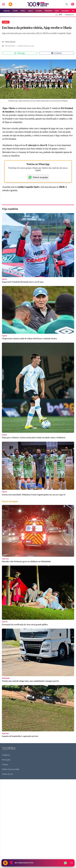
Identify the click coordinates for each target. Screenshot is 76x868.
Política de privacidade (11, 769)
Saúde (57, 11)
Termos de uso (7, 774)
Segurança (7, 11)
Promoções (6, 760)
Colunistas (6, 755)
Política (23, 11)
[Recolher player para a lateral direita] (72, 863)
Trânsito (15, 11)
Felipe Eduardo (10, 42)
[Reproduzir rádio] (5, 863)
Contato (5, 764)
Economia (39, 11)
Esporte (30, 11)
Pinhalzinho (48, 11)
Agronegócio (65, 11)
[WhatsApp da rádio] (65, 863)
